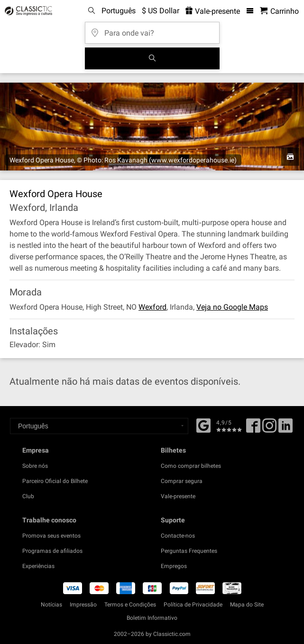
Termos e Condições (130, 605)
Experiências (38, 566)
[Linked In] (286, 429)
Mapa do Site (247, 605)
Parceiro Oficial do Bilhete (55, 481)
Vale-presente (178, 496)
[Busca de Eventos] (152, 58)
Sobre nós (35, 466)
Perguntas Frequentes (189, 551)
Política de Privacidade (193, 605)
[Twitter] (269, 429)
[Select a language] (99, 426)
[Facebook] (203, 425)
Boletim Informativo (152, 618)
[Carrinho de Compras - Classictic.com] (279, 11)
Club (28, 496)
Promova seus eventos (51, 536)
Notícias (51, 605)
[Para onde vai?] (152, 30)
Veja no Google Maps (232, 307)
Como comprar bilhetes (191, 466)
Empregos (174, 566)
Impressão (83, 605)
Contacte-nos (178, 536)
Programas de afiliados (52, 551)
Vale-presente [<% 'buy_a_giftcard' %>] (213, 11)
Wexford (152, 307)
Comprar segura (182, 481)
